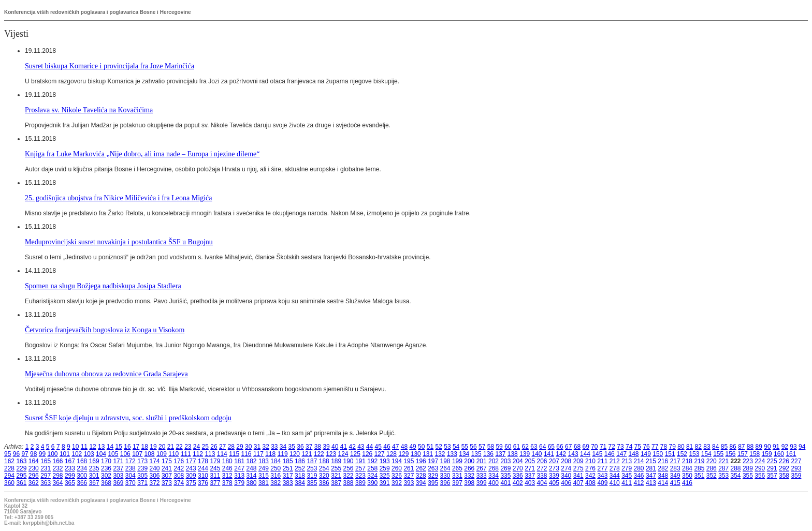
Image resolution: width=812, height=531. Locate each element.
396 (445, 483)
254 (324, 468)
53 (447, 447)
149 (646, 454)
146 (610, 454)
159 (767, 454)
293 (796, 468)
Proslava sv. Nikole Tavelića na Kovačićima (89, 110)
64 (542, 447)
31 (257, 447)
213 (627, 461)
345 (627, 476)
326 (397, 476)
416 (687, 483)
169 (94, 461)
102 (77, 454)
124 (343, 454)
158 (755, 454)
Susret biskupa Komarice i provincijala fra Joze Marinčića (110, 66)
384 (300, 483)
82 (698, 447)
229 (21, 468)
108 (150, 454)
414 (663, 483)
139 (525, 454)
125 (355, 454)
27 (222, 447)
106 (125, 454)
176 (179, 461)
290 (760, 468)
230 (34, 468)
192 (372, 461)
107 (137, 454)
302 (106, 476)
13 (101, 447)
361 (21, 483)
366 (82, 483)
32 (265, 447)
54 (456, 447)
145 (597, 454)
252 (300, 468)
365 (70, 483)
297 (46, 476)
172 (130, 461)
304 (130, 476)
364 (58, 483)
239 (142, 468)
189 (336, 461)
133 (452, 454)
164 (34, 461)
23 (188, 447)
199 (457, 461)
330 (445, 476)
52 (439, 447)
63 (534, 447)
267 (482, 468)
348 (663, 476)
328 (421, 476)
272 (542, 468)
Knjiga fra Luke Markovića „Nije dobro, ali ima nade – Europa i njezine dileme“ (142, 154)
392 (397, 483)
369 (118, 483)
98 (33, 454)
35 (292, 447)
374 (179, 483)
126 (367, 454)
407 (578, 483)
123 (331, 454)
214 (639, 461)
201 (482, 461)
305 (142, 476)
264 (445, 468)
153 (694, 454)
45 (378, 447)
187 (312, 461)
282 (663, 468)
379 (239, 483)
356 (760, 476)
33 (274, 447)
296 (34, 476)
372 (155, 483)
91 (776, 447)
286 (712, 468)
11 (84, 447)
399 (482, 483)
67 (568, 447)
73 (620, 447)
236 (106, 468)
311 (215, 476)
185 (288, 461)
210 (590, 461)
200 (469, 461)
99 (42, 454)
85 (724, 447)
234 (82, 468)
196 (421, 461)
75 (638, 447)
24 (197, 447)
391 (385, 483)
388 (349, 483)
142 (561, 454)
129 (403, 454)
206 (542, 461)
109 (162, 454)
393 (409, 483)
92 (785, 447)
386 (324, 483)
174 (155, 461)
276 (590, 468)
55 (465, 447)
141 (549, 454)
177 (191, 461)
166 (58, 461)
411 (627, 483)
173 (142, 461)
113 (210, 454)
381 (264, 483)
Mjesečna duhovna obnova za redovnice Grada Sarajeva (106, 374)
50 (421, 447)
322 (349, 476)
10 (75, 447)
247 (239, 468)
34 (283, 447)
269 (505, 468)
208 (566, 461)
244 (203, 468)
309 (191, 476)
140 (537, 454)
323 (360, 476)
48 (404, 447)
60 (508, 447)
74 (629, 447)
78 (664, 447)
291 (772, 468)
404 (542, 483)
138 (513, 454)
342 (590, 476)
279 (627, 468)
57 (482, 447)
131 (428, 454)
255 (336, 468)
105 (113, 454)
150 (658, 454)
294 (9, 476)
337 (530, 476)
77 (655, 447)
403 (530, 483)
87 (741, 447)
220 (712, 461)
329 (433, 476)
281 (651, 468)
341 (578, 476)
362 (34, 483)
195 (409, 461)
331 (457, 476)
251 (288, 468)
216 (663, 461)
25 (205, 447)
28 (231, 447)
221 (723, 461)
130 (416, 454)
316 (275, 476)
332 (469, 476)
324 (372, 476)
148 (634, 454)
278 (615, 468)
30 (248, 447)
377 (215, 483)
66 (560, 447)
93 (793, 447)
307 (167, 476)
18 (145, 447)
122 (319, 454)
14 (110, 447)
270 (518, 468)
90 (767, 447)
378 (227, 483)
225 (772, 461)
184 (275, 461)
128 (392, 454)
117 (258, 454)
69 (585, 447)
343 (602, 476)
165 (46, 461)
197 (433, 461)
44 (369, 447)
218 (687, 461)
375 (191, 483)
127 (380, 454)
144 (585, 454)
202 (494, 461)
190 (349, 461)
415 (675, 483)
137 (500, 454)
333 (482, 476)
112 (198, 454)
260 (397, 468)
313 (239, 476)
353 (723, 476)
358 (784, 476)
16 (127, 447)
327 (409, 476)
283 (675, 468)
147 (621, 454)
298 (58, 476)
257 (360, 468)
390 (372, 483)
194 (397, 461)
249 (264, 468)
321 (336, 476)
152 (682, 454)
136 (488, 454)
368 (106, 483)
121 (307, 454)
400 (494, 483)
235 (94, 468)
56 (473, 447)
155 (718, 454)
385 (312, 483)
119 (283, 454)
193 (385, 461)
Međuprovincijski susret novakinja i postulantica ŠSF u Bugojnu (119, 242)
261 (409, 468)
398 (469, 483)
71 (603, 447)
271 (530, 468)
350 (687, 476)
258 (372, 468)
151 (670, 454)
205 (530, 461)
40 (335, 447)
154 (706, 454)
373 (167, 483)
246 (227, 468)
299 (70, 476)
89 (759, 447)
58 (491, 447)
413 (651, 483)
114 (222, 454)
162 (9, 461)
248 (252, 468)
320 (324, 476)
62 (525, 447)
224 (760, 461)
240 (155, 468)
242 (179, 468)
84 (715, 447)
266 (469, 468)
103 (89, 454)
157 (743, 454)
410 (615, 483)
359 (796, 476)
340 (566, 476)
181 (239, 461)
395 (433, 483)
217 (675, 461)
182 (252, 461)
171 (118, 461)
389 (360, 483)
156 (731, 454)
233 (70, 468)
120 (295, 454)
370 (130, 483)
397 (457, 483)
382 (275, 483)
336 (518, 476)
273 (554, 468)
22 (179, 447)
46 (387, 447)
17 (136, 447)
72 (612, 447)
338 (542, 476)
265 (457, 468)
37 (309, 447)
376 (203, 483)
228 (9, 468)
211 (602, 461)
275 (578, 468)
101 (65, 454)
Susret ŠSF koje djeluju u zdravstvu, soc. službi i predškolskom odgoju (128, 418)
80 (681, 447)
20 (162, 447)
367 (94, 483)
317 (288, 476)
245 (215, 468)
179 (215, 461)
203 (505, 461)
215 (651, 461)
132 (440, 454)
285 (699, 468)
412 (639, 483)
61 (517, 447)
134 (464, 454)
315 (264, 476)
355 (748, 476)
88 (750, 447)
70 (594, 447)
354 (736, 476)
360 (9, 483)
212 (615, 461)
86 (733, 447)
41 (344, 447)
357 (772, 476)
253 (312, 468)
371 (142, 483)
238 (130, 468)
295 (21, 476)
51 (430, 447)
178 (203, 461)
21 (171, 447)
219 (699, 461)
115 (234, 454)
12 (92, 447)
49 (412, 447)
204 (518, 461)
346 (639, 476)
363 (46, 483)
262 (421, 468)
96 (16, 454)
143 (573, 454)
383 (288, 483)
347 (651, 476)
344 (615, 476)
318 (300, 476)
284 (687, 468)
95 (8, 454)
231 (46, 468)
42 (352, 447)
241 (167, 468)
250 (275, 468)
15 (119, 447)
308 (179, 476)
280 (639, 468)
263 (433, 468)
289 (748, 468)
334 (494, 476)
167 (70, 461)
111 (186, 454)
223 (748, 461)
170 (106, 461)
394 (421, 483)
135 (476, 454)
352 (712, 476)
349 (675, 476)
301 (94, 476)
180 (227, 461)
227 (796, 461)
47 (395, 447)
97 (25, 454)
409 (602, 483)
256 (349, 468)
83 (707, 447)
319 (312, 476)
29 (240, 447)
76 (646, 447)
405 (554, 483)
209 (578, 461)
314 (252, 476)
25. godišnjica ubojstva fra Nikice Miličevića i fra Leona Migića (119, 198)
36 (300, 447)
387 (336, 483)
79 (672, 447)
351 (699, 476)
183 (264, 461)
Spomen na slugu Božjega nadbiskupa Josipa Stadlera (103, 286)
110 (173, 454)
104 (101, 454)
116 (247, 454)
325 (385, 476)
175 (167, 461)
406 (566, 483)
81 (690, 447)
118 (270, 454)
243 (191, 468)
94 (802, 447)
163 (21, 461)
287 (723, 468)
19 (153, 447)
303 (118, 476)
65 (551, 447)
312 (227, 476)
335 (505, 476)
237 (118, 468)
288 (736, 468)
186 (300, 461)
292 (784, 468)
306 (155, 476)
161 (791, 454)
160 (779, 454)
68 (577, 447)
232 (58, 468)
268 (494, 468)
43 (361, 447)
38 (318, 447)
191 (360, 461)
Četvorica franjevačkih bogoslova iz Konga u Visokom (105, 330)
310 (203, 476)
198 (445, 461)
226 (784, 461)
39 (326, 447)
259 (385, 468)
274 (566, 468)
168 (82, 461)
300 (82, 476)
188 (324, 461)
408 (590, 483)
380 (252, 483)
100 (53, 454)
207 (554, 461)
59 (499, 447)
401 (505, 483)
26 (214, 447)
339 (554, 476)
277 (602, 468)
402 (518, 483)
